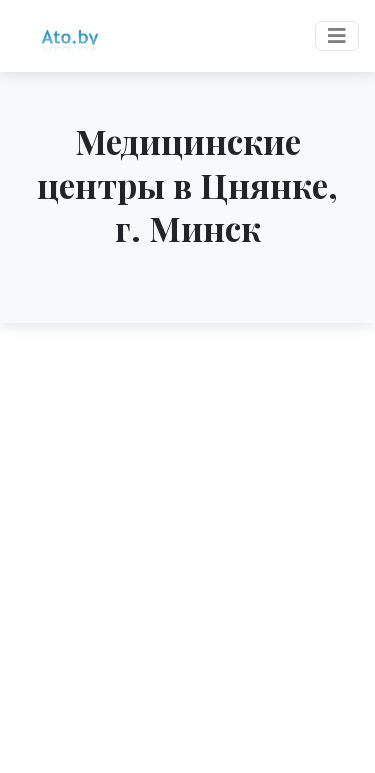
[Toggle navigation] (337, 36)
